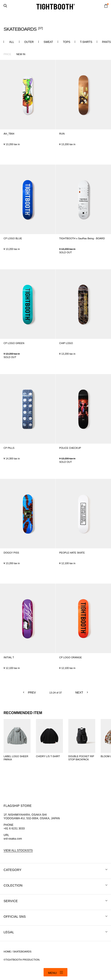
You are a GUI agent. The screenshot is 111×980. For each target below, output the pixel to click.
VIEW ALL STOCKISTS (18, 850)
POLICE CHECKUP (70, 448)
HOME (7, 952)
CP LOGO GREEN (14, 343)
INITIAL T (9, 657)
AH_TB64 (9, 134)
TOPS (67, 42)
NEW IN (21, 54)
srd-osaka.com (13, 839)
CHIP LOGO (66, 343)
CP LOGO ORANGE (71, 657)
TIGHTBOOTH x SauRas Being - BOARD (82, 238)
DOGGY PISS (11, 553)
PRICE (7, 54)
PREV (32, 693)
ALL (12, 42)
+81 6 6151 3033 (14, 829)
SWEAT (48, 42)
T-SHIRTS (86, 42)
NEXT (79, 693)
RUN (62, 134)
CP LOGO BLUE (13, 238)
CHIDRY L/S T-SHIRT (48, 756)
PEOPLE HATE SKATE (72, 553)
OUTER (29, 42)
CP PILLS (9, 448)
